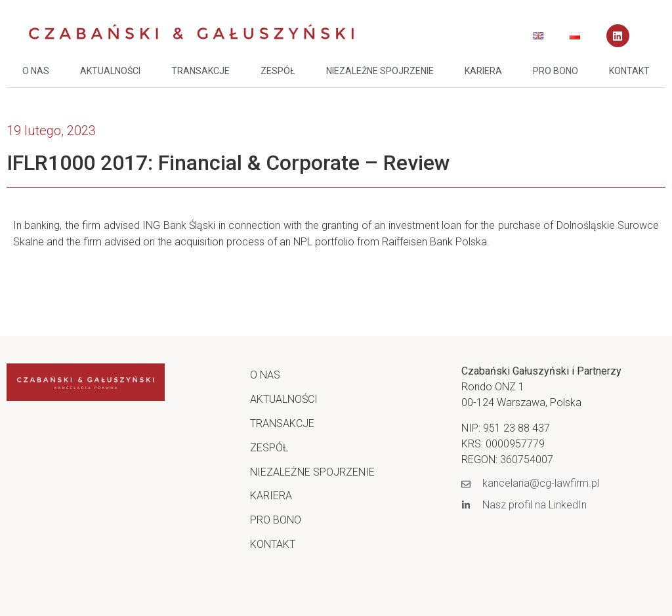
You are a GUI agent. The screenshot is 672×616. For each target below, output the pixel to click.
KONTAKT (629, 71)
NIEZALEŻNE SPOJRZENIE (380, 71)
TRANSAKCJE (200, 71)
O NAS (36, 71)
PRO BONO (556, 71)
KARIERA (483, 71)
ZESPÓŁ (278, 71)
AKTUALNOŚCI (110, 71)
